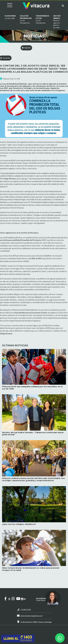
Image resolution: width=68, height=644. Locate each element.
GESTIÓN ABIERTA (57, 22)
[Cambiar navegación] (7, 6)
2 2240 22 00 (26, 610)
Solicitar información (26, 19)
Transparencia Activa (42, 19)
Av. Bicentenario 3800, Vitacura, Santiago (36, 622)
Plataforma (10, 17)
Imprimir (26, 48)
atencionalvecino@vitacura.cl (32, 616)
